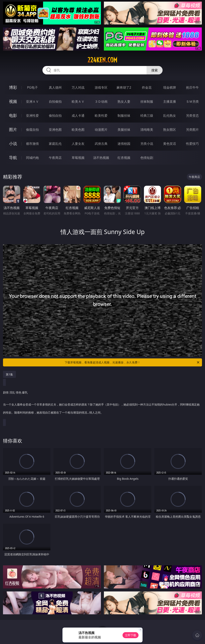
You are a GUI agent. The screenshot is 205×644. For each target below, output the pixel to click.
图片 (13, 129)
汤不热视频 (101, 158)
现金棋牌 (170, 87)
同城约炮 (32, 158)
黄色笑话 (170, 144)
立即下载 (131, 635)
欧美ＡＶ (78, 101)
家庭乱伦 (55, 144)
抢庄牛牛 (192, 87)
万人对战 (78, 87)
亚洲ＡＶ (32, 101)
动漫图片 (101, 130)
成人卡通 (78, 116)
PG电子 (32, 87)
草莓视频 (78, 158)
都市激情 (32, 144)
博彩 (13, 87)
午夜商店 (55, 158)
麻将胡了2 (124, 87)
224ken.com (102, 60)
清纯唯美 (147, 130)
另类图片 (192, 130)
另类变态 (192, 116)
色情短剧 (147, 158)
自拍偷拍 (55, 101)
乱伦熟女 (170, 116)
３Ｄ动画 (101, 101)
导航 (13, 158)
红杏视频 (124, 158)
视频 (13, 101)
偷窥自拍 (32, 130)
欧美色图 (78, 130)
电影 (13, 115)
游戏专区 (101, 87)
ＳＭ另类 (192, 101)
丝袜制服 (147, 101)
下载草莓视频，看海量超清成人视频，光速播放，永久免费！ (132, 362)
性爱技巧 (192, 144)
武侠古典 (101, 144)
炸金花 (147, 87)
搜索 (155, 70)
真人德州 (55, 87)
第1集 (9, 374)
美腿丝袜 (124, 130)
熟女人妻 (124, 101)
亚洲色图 (55, 130)
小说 (13, 144)
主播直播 (170, 101)
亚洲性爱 (32, 116)
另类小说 (147, 144)
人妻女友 (78, 144)
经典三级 (147, 116)
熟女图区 (170, 130)
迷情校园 (124, 144)
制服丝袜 (124, 116)
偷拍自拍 (55, 116)
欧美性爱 (101, 116)
